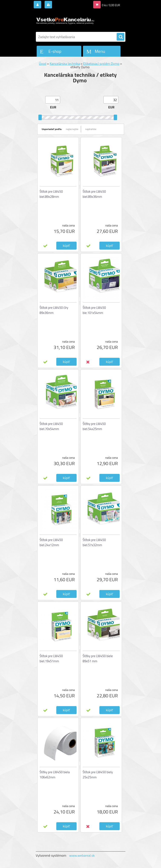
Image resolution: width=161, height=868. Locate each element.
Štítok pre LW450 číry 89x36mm (54, 310)
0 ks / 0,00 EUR (111, 5)
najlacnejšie (72, 129)
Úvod (43, 64)
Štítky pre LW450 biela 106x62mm (55, 775)
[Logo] (65, 21)
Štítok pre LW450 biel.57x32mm (94, 542)
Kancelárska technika (65, 64)
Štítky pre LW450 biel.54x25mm (94, 426)
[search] (120, 37)
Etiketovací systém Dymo (101, 64)
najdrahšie (91, 129)
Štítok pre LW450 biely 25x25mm (98, 775)
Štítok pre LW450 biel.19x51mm (51, 659)
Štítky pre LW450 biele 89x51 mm (98, 659)
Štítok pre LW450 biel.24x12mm (51, 542)
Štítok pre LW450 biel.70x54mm (51, 426)
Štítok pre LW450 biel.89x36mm (94, 194)
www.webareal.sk (82, 855)
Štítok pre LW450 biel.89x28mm (51, 194)
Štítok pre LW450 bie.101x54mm (94, 310)
